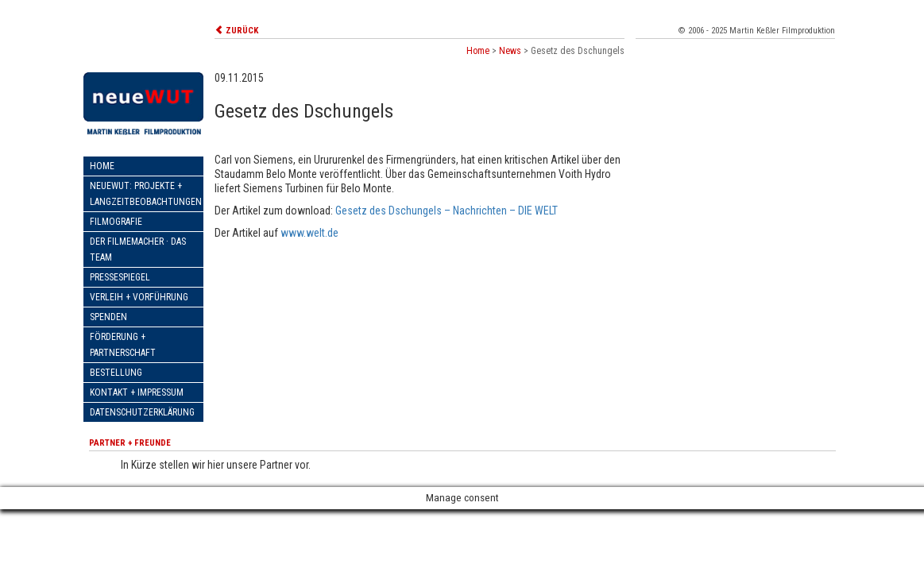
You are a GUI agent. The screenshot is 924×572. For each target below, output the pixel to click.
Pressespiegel (120, 277)
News (510, 51)
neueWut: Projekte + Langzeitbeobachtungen (146, 194)
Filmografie (116, 222)
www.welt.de (309, 233)
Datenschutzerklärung (142, 412)
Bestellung (116, 373)
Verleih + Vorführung (139, 297)
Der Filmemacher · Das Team (138, 249)
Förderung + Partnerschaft (123, 345)
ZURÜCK (236, 31)
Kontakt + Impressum (137, 392)
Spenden (108, 317)
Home (102, 166)
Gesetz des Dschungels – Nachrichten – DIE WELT (447, 211)
